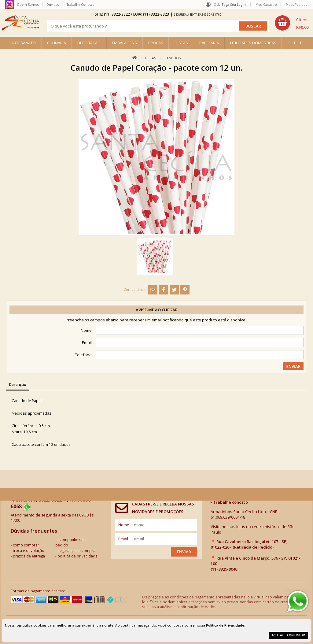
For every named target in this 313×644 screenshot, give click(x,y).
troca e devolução (29, 550)
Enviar (184, 552)
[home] (20, 23)
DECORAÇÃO (89, 43)
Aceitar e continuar (288, 635)
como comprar (26, 545)
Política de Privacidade (225, 625)
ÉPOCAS (156, 43)
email (123, 539)
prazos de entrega (29, 556)
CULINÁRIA (57, 43)
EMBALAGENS (124, 43)
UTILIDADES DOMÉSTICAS (253, 43)
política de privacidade (77, 556)
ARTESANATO (24, 43)
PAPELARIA (209, 43)
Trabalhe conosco (229, 502)
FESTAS (181, 43)
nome (124, 525)
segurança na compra (76, 550)
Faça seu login (234, 5)
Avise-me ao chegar (157, 310)
